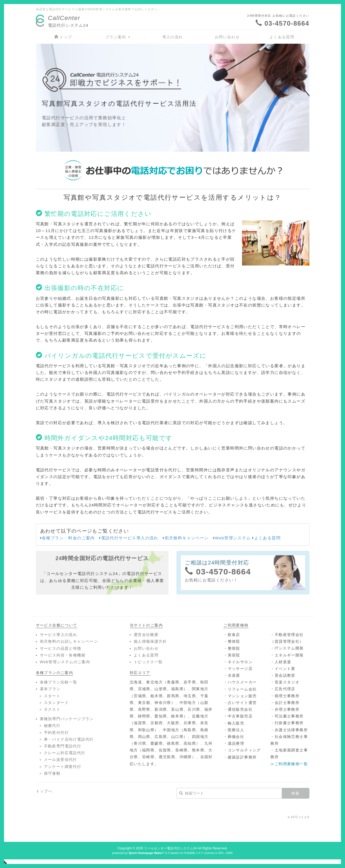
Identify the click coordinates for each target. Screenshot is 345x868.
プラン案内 (118, 37)
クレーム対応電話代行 (65, 753)
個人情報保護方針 (150, 641)
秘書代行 (52, 726)
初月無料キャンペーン (186, 538)
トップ (63, 37)
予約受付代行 (56, 733)
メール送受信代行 (61, 760)
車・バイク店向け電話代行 (69, 739)
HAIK (229, 853)
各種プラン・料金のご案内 (68, 538)
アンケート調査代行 (63, 767)
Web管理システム (232, 538)
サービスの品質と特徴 (61, 648)
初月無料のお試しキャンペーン (69, 641)
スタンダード (56, 703)
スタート (52, 696)
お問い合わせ (227, 37)
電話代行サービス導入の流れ (129, 538)
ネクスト (52, 709)
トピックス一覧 (148, 662)
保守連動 (52, 773)
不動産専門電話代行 (63, 746)
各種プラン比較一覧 (59, 682)
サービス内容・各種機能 (63, 655)
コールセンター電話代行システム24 (170, 848)
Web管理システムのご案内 (65, 662)
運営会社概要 (146, 635)
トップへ (44, 791)
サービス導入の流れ (59, 635)
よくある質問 (282, 37)
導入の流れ (173, 37)
